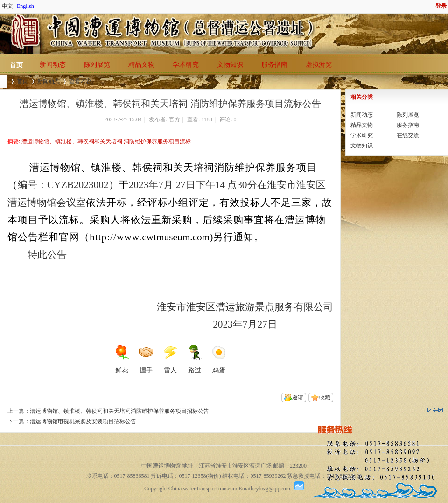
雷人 (170, 359)
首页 (16, 65)
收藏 (325, 398)
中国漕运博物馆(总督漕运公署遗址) (4, 81)
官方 (175, 119)
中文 (7, 6)
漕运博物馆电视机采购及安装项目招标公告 (83, 421)
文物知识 (230, 65)
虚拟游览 (319, 65)
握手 (146, 359)
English (25, 6)
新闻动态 (53, 65)
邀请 (298, 398)
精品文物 (141, 65)
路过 (195, 359)
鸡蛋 (219, 359)
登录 (441, 6)
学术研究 (186, 65)
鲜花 (122, 359)
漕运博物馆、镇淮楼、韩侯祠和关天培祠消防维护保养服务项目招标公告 (119, 411)
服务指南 (274, 65)
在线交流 (408, 135)
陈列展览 (97, 65)
